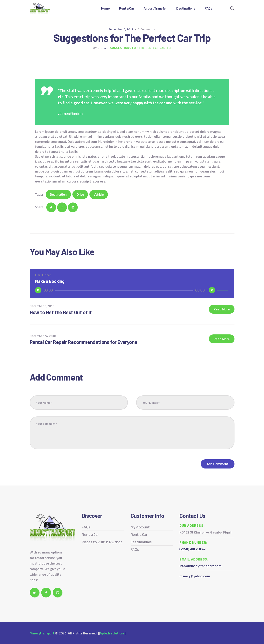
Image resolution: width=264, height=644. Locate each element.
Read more (222, 309)
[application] (132, 290)
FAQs (86, 527)
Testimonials (141, 542)
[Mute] (212, 290)
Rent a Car (90, 534)
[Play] (38, 290)
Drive (80, 194)
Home (95, 48)
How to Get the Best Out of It (61, 312)
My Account (140, 527)
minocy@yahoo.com (195, 576)
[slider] (124, 290)
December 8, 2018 (42, 306)
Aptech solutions (112, 633)
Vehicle (99, 194)
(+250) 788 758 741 (193, 549)
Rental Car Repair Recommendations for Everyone (84, 342)
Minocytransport (42, 633)
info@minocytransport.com (200, 566)
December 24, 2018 (43, 336)
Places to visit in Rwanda (102, 542)
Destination (58, 194)
